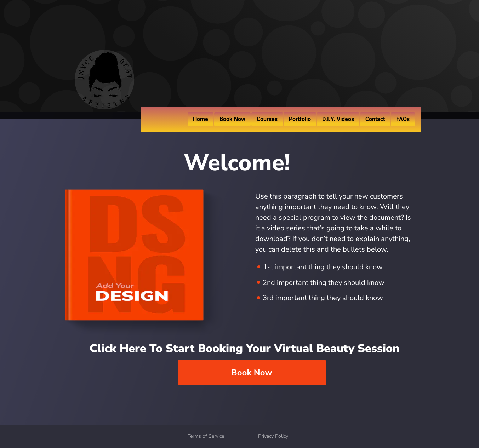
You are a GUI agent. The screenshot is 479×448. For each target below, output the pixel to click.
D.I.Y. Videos (338, 119)
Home (201, 119)
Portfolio (300, 119)
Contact (375, 119)
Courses (267, 119)
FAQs (403, 119)
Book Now (232, 119)
